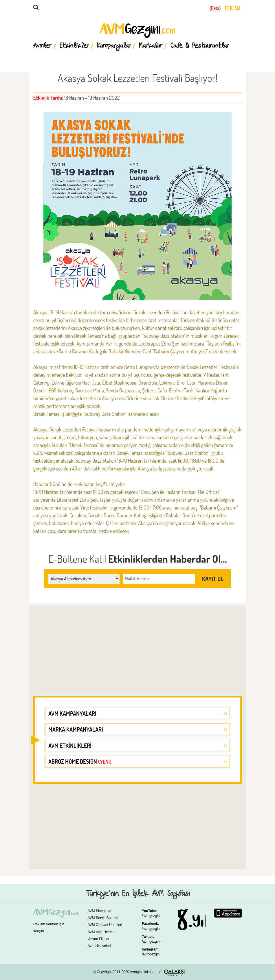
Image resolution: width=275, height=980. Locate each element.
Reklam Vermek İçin (49, 924)
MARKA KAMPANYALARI (76, 729)
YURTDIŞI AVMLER (198, 8)
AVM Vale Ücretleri (102, 932)
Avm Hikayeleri (99, 946)
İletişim (39, 931)
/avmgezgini (151, 916)
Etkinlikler (74, 46)
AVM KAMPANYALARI (72, 713)
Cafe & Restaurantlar (200, 46)
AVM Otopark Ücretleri (105, 925)
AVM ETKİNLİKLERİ (70, 745)
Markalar (151, 46)
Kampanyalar (114, 46)
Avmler (43, 46)
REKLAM (233, 8)
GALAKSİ (174, 973)
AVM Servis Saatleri (103, 918)
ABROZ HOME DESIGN (80, 761)
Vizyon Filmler (99, 939)
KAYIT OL (213, 579)
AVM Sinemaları (100, 911)
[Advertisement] (137, 647)
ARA (105, 9)
